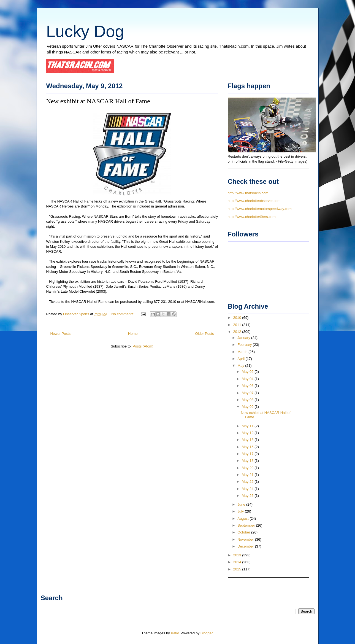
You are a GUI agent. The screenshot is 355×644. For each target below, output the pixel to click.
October (244, 532)
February (245, 345)
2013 (238, 555)
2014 (238, 562)
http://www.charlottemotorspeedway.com (260, 209)
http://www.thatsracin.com (248, 193)
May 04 (248, 379)
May (241, 366)
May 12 (248, 433)
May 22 (248, 482)
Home (133, 334)
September (247, 525)
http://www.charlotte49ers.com (252, 217)
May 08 (248, 400)
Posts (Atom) (143, 346)
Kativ (175, 633)
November (246, 539)
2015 (238, 569)
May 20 (248, 468)
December (246, 546)
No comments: (123, 314)
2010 (238, 318)
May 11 (248, 426)
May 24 (248, 489)
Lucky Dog (85, 31)
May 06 (248, 386)
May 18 (248, 461)
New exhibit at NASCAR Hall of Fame (98, 101)
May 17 (248, 454)
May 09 (248, 407)
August (243, 518)
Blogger (207, 633)
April (242, 359)
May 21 (248, 475)
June (242, 504)
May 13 (248, 440)
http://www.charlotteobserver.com (254, 201)
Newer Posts (61, 334)
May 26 (248, 496)
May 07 (248, 393)
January (244, 338)
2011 (238, 325)
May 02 (248, 372)
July (241, 511)
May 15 (248, 447)
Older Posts (205, 334)
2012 (238, 332)
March (243, 352)
